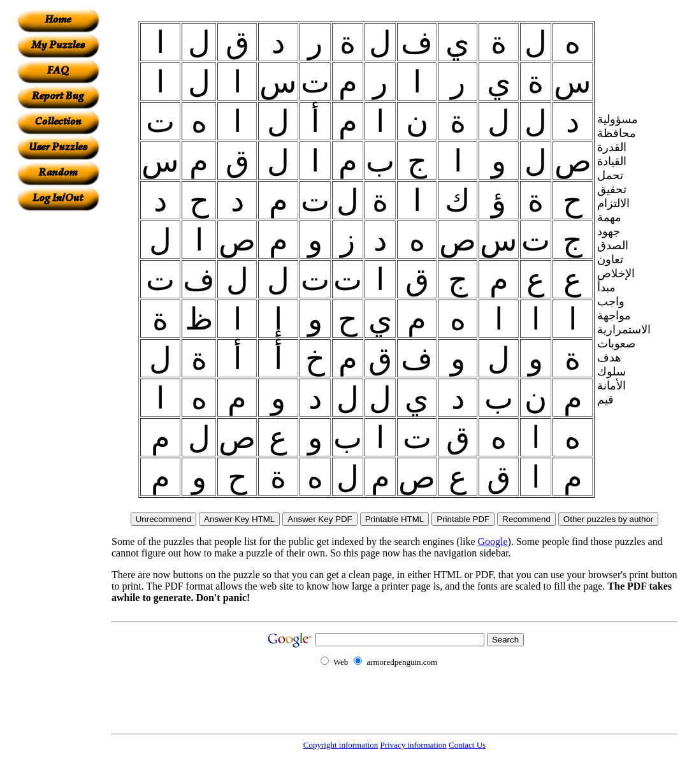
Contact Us (467, 745)
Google (493, 541)
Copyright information (341, 745)
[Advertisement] (58, 402)
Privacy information (413, 745)
